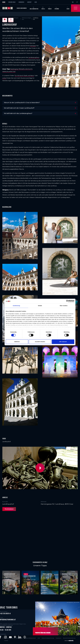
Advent (29, 2)
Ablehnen (17, 342)
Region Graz (12, 2)
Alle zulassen (63, 342)
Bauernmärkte (66, 574)
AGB (39, 638)
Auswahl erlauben (40, 342)
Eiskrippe (33, 46)
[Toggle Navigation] (76, 8)
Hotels (43, 8)
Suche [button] (68, 8)
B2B (36, 2)
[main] (40, 287)
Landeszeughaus (34, 57)
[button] (40, 468)
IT (77, 2)
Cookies (6, 640)
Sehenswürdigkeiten (30, 576)
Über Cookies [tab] (64, 306)
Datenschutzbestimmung (48, 638)
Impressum (59, 638)
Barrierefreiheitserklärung (69, 638)
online (4, 78)
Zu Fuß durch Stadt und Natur (24, 76)
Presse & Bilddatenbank (30, 638)
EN (73, 2)
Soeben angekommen (22, 8)
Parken (50, 8)
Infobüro (57, 8)
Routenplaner (9, 509)
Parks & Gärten (47, 574)
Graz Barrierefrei (34, 8)
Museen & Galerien (10, 574)
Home (4, 2)
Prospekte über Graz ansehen (43, 633)
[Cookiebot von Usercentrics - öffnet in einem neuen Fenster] (67, 301)
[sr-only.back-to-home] (9, 8)
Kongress (21, 2)
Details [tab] (40, 306)
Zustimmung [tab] (16, 306)
